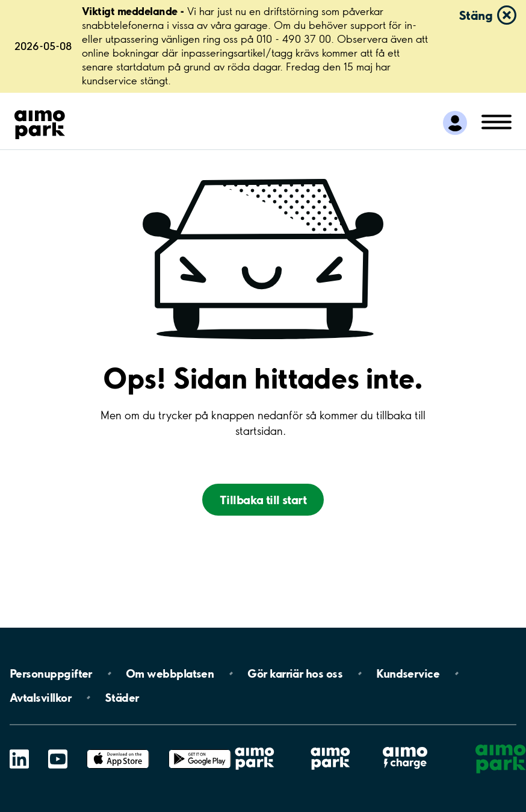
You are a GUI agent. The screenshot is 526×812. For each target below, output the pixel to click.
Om (170, 673)
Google (200, 750)
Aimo (405, 747)
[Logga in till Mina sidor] (455, 123)
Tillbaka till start (263, 500)
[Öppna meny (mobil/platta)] (497, 121)
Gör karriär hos (295, 673)
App (118, 750)
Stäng (475, 15)
